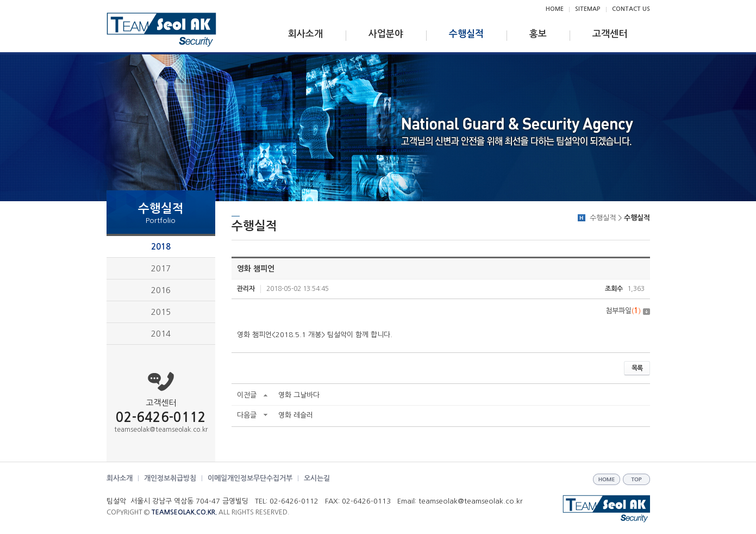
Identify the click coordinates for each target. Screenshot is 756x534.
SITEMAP (588, 9)
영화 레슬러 (296, 415)
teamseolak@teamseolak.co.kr (161, 430)
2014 (161, 334)
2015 (161, 312)
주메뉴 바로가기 (0, 0)
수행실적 (466, 34)
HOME (555, 9)
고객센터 (610, 34)
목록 (637, 368)
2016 (161, 290)
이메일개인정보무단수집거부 (250, 478)
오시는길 (317, 478)
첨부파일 (628, 311)
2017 (161, 268)
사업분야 (386, 34)
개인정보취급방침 (170, 478)
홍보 (538, 34)
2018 (161, 247)
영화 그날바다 (299, 395)
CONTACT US (631, 9)
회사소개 (305, 34)
